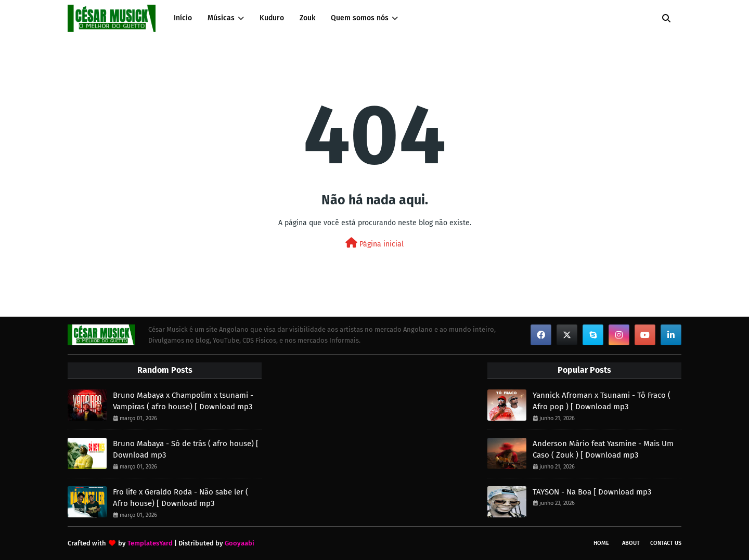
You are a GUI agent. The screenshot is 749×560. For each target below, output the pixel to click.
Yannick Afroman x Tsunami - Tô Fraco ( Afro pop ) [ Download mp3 (602, 401)
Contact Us (666, 543)
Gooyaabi (240, 543)
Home (601, 543)
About (631, 543)
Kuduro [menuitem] (272, 18)
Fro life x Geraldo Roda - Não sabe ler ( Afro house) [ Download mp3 (180, 498)
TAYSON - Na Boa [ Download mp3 (592, 492)
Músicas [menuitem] (221, 18)
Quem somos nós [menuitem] (360, 18)
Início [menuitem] (183, 18)
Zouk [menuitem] (307, 18)
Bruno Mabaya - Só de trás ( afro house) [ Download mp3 (186, 450)
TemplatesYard (150, 543)
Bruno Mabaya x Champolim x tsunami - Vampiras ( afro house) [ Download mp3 (183, 401)
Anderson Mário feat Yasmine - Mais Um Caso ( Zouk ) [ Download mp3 (603, 450)
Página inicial (374, 243)
